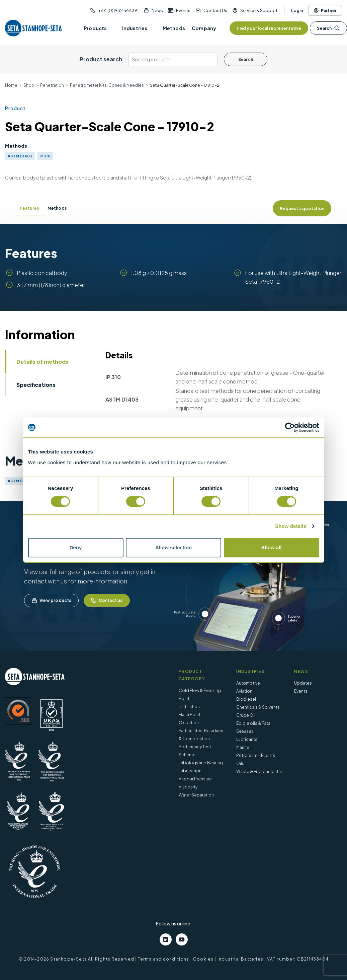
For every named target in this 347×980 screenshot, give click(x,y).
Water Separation (196, 795)
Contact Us (215, 10)
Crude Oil (246, 715)
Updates (303, 683)
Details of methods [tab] (42, 362)
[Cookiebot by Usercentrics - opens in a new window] (290, 427)
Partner (325, 10)
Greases (245, 731)
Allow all (272, 547)
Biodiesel (246, 699)
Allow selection (173, 547)
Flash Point (190, 715)
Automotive (248, 683)
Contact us (107, 601)
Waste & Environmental (259, 772)
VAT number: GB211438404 (298, 959)
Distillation (189, 707)
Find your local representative (269, 28)
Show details (291, 526)
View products (51, 601)
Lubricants (247, 739)
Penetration (52, 85)
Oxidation (189, 723)
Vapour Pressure (195, 779)
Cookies (203, 959)
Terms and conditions (164, 959)
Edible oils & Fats (253, 723)
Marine (243, 747)
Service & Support (259, 10)
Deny (76, 547)
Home (11, 85)
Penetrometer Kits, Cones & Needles (107, 85)
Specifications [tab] (36, 385)
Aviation (244, 691)
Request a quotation (302, 208)
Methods (57, 208)
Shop (29, 85)
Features (30, 208)
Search (328, 28)
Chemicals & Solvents (258, 707)
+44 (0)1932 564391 (118, 10)
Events (183, 10)
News (157, 10)
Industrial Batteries (240, 959)
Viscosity (188, 787)
